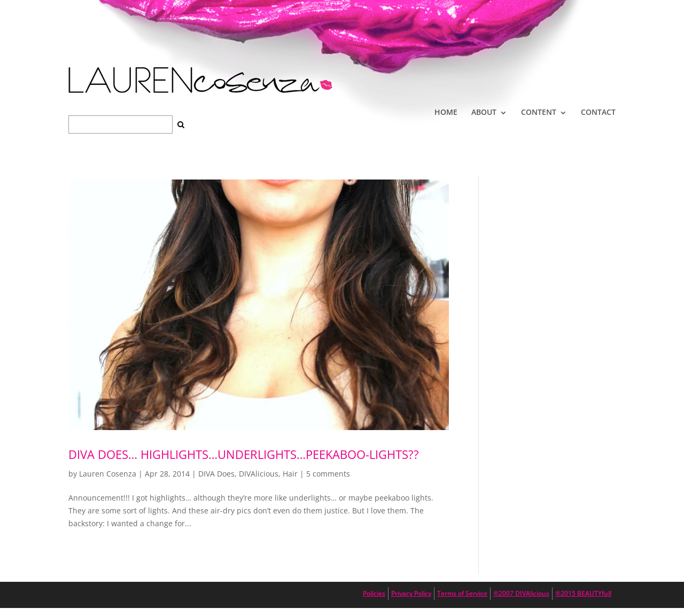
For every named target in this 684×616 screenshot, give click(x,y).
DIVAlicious (259, 474)
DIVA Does (216, 474)
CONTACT (598, 112)
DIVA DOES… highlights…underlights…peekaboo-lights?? (244, 454)
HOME (446, 112)
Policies (374, 593)
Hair (290, 474)
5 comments (328, 474)
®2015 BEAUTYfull (583, 593)
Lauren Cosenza (108, 474)
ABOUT (484, 112)
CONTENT (539, 112)
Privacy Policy (411, 593)
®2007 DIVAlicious (521, 593)
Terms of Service (462, 593)
